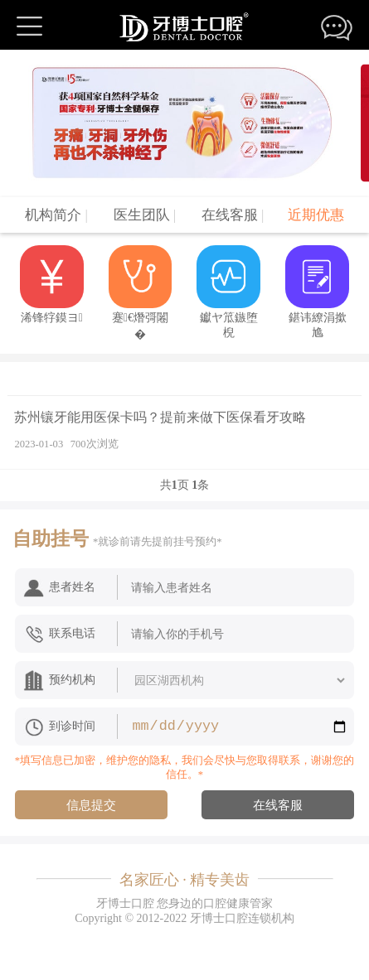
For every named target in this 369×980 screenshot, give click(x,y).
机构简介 (56, 215)
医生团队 (145, 215)
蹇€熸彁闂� (141, 293)
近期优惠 (316, 215)
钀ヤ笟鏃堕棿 (228, 292)
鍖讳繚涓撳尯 (317, 292)
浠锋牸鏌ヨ (52, 285)
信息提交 (91, 805)
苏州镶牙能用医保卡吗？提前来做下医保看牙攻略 (160, 417)
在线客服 (233, 215)
